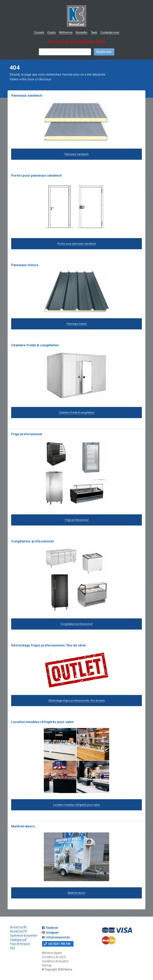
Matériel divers (23, 826)
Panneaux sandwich (27, 95)
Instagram (52, 932)
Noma (77, 16)
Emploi (52, 32)
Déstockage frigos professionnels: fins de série (49, 645)
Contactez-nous (110, 32)
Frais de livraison (20, 944)
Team (94, 32)
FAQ (12, 948)
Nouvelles (82, 32)
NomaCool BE (18, 927)
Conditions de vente (54, 957)
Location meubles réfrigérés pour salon (42, 722)
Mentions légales (52, 953)
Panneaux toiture (25, 265)
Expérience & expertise (24, 935)
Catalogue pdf (18, 940)
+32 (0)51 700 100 (59, 944)
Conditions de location (55, 961)
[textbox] (65, 52)
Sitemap (47, 965)
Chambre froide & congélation (35, 345)
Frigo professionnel (27, 434)
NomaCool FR (18, 931)
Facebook (52, 928)
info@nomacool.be (58, 937)
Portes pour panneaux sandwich (36, 175)
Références (66, 32)
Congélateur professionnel (32, 541)
